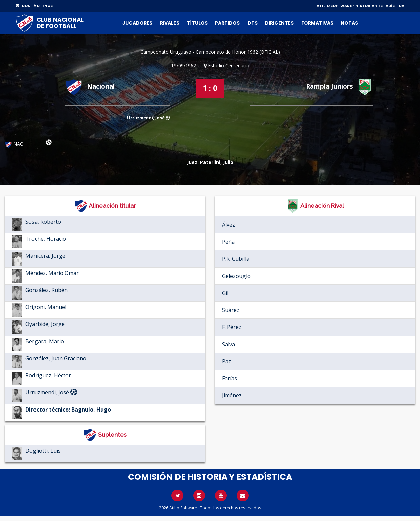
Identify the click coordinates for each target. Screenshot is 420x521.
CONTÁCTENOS (34, 6)
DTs (253, 23)
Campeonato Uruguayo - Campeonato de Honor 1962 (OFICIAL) (210, 52)
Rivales (170, 23)
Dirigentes (279, 23)
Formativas (317, 23)
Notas (349, 23)
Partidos (227, 23)
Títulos (197, 23)
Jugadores (137, 23)
